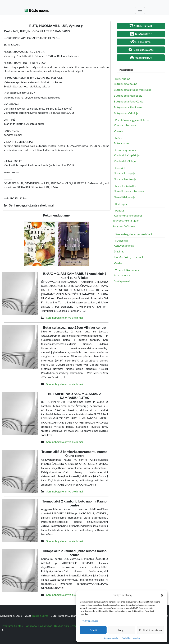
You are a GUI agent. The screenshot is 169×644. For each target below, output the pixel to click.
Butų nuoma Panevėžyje (128, 101)
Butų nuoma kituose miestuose (133, 90)
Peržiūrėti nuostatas (150, 630)
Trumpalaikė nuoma (127, 270)
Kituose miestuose (125, 125)
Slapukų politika (111, 638)
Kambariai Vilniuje (125, 161)
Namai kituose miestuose (129, 191)
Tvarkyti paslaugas (90, 621)
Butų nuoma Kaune (125, 84)
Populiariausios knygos (38, 626)
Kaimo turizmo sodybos (128, 215)
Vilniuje (118, 131)
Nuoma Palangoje (124, 173)
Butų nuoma (123, 79)
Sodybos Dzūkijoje (124, 226)
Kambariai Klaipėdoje (127, 155)
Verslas (118, 263)
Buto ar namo (122, 143)
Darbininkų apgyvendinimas (132, 120)
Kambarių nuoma (125, 150)
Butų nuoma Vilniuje (126, 113)
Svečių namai (122, 281)
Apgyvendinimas (124, 245)
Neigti (122, 630)
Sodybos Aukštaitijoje (125, 220)
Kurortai (120, 168)
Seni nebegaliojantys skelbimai (65, 318)
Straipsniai (121, 240)
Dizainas (119, 251)
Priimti (93, 630)
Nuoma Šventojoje (125, 179)
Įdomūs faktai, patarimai (128, 257)
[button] (162, 595)
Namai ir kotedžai (126, 186)
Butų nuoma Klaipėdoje (128, 95)
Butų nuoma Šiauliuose (128, 107)
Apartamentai (122, 275)
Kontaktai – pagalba (131, 638)
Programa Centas (12, 626)
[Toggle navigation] (140, 10)
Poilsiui (119, 210)
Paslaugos (121, 204)
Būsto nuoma (37, 10)
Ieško (118, 138)
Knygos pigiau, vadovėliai (69, 626)
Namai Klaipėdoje (124, 197)
